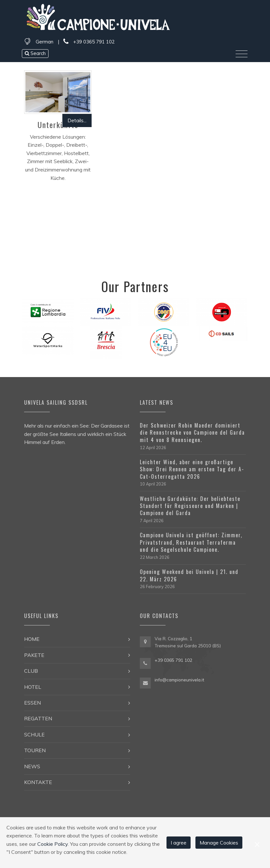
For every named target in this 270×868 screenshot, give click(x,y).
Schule (34, 734)
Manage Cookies (219, 843)
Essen (32, 703)
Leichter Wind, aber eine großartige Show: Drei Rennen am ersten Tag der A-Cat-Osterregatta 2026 (192, 469)
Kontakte (38, 782)
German (45, 42)
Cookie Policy (53, 844)
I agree (179, 843)
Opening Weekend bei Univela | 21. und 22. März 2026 (189, 575)
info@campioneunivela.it (179, 680)
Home (32, 639)
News (32, 766)
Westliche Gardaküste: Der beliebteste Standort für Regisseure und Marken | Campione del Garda (190, 506)
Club (31, 671)
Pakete (34, 655)
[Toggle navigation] (242, 54)
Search (35, 53)
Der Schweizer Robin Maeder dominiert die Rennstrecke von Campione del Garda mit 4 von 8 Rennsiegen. (192, 433)
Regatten (38, 718)
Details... (77, 120)
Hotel (33, 687)
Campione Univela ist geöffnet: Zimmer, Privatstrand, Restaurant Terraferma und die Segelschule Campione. (191, 542)
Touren (35, 750)
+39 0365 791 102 (89, 42)
